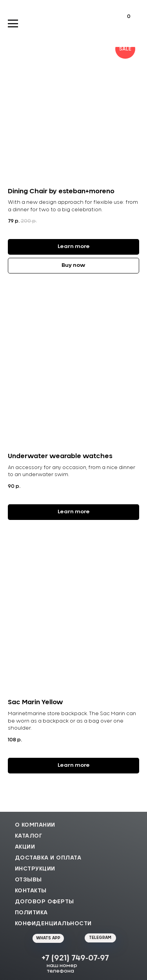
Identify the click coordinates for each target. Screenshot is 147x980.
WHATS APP (48, 938)
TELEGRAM (100, 938)
